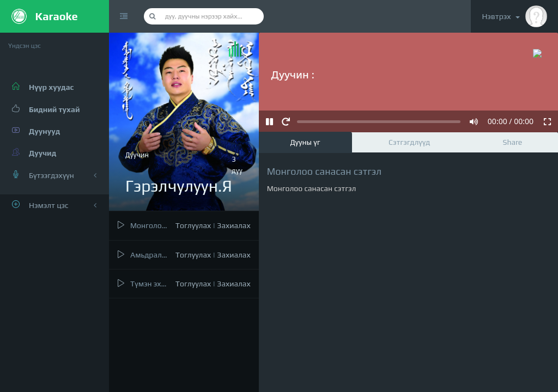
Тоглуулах (193, 225)
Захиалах (233, 225)
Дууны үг (305, 142)
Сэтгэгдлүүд (409, 142)
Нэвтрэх (514, 16)
